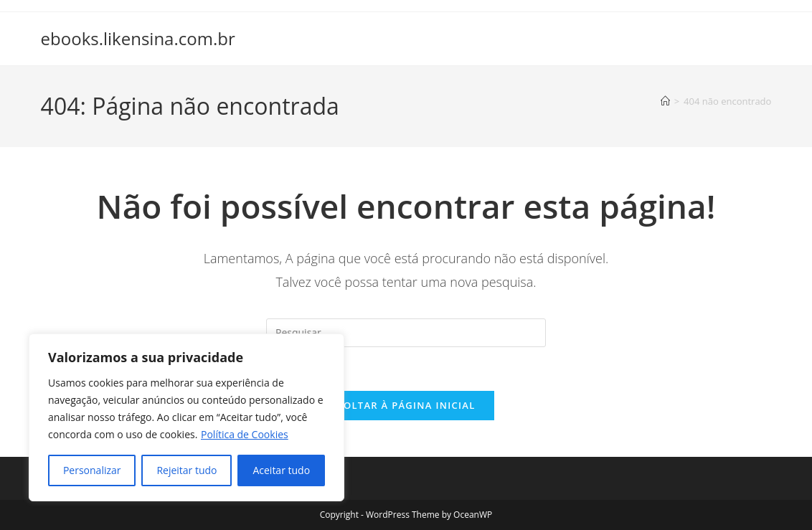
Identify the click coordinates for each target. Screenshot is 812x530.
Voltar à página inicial (406, 405)
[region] (187, 417)
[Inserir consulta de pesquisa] (406, 333)
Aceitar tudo (281, 470)
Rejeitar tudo (187, 470)
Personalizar (92, 470)
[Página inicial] (665, 101)
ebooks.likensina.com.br (138, 38)
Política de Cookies (245, 434)
